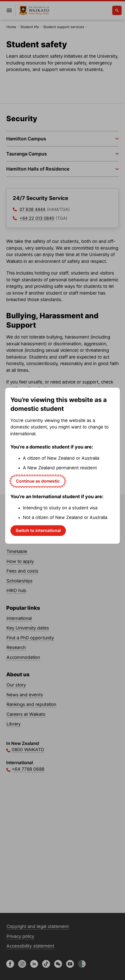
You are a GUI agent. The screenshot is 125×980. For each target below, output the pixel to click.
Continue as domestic (38, 481)
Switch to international (38, 530)
